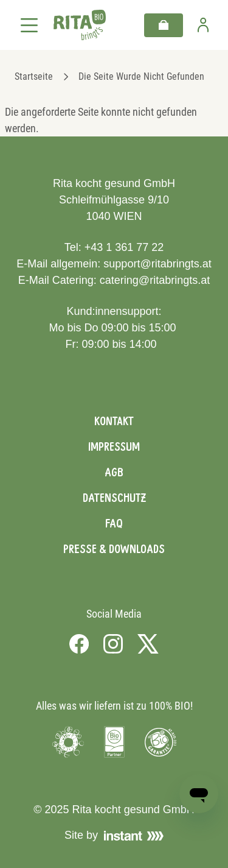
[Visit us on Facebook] (79, 644)
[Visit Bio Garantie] (161, 742)
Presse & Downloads (114, 549)
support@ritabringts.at (157, 264)
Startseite (34, 76)
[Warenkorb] (164, 25)
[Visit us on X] (148, 644)
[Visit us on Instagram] (113, 644)
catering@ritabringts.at (155, 280)
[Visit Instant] (134, 836)
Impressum (114, 446)
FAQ (114, 523)
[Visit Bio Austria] (114, 742)
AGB (114, 472)
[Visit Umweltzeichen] (68, 742)
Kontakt (114, 421)
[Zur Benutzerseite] (203, 25)
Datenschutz (114, 498)
